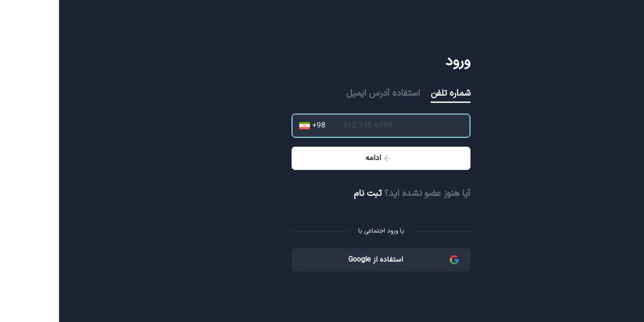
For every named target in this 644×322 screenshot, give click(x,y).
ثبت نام (309, 194)
